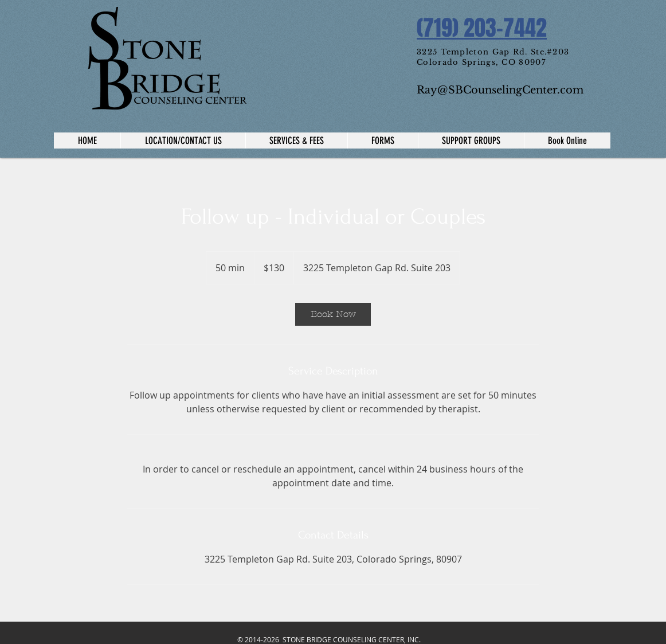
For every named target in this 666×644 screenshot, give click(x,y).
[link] (333, 314)
